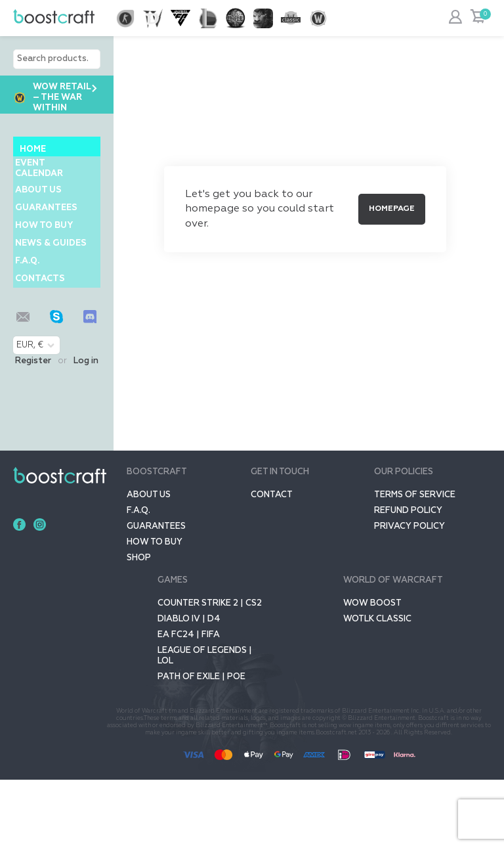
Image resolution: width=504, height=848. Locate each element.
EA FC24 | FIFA (189, 703)
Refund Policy (408, 579)
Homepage (392, 209)
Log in (86, 429)
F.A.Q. (32, 316)
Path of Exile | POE (201, 745)
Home (33, 149)
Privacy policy (409, 595)
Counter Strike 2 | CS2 (210, 672)
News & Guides (37, 286)
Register (33, 429)
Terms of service (415, 563)
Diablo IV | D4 (189, 687)
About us (43, 203)
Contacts (45, 343)
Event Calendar (44, 173)
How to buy (49, 256)
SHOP (139, 626)
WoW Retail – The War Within (52, 98)
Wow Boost (372, 672)
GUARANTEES (51, 230)
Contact (272, 563)
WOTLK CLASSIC (377, 687)
